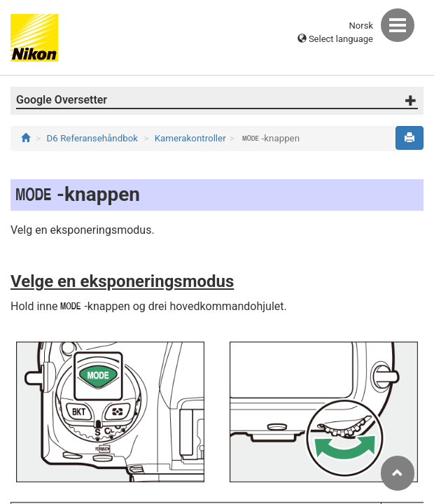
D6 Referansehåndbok (93, 138)
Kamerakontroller (190, 138)
